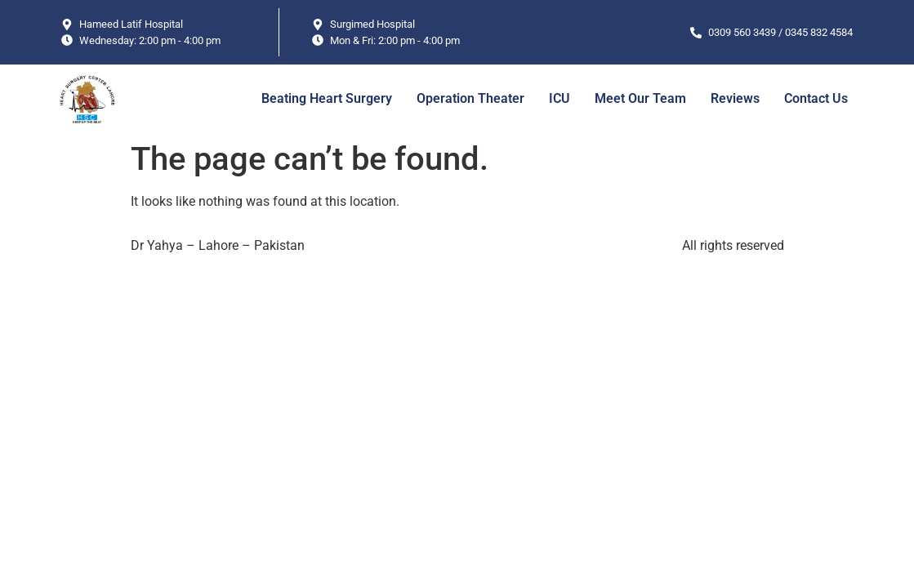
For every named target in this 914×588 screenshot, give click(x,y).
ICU (560, 98)
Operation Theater (470, 98)
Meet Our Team (640, 98)
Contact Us (816, 98)
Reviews (735, 98)
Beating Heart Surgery (327, 98)
